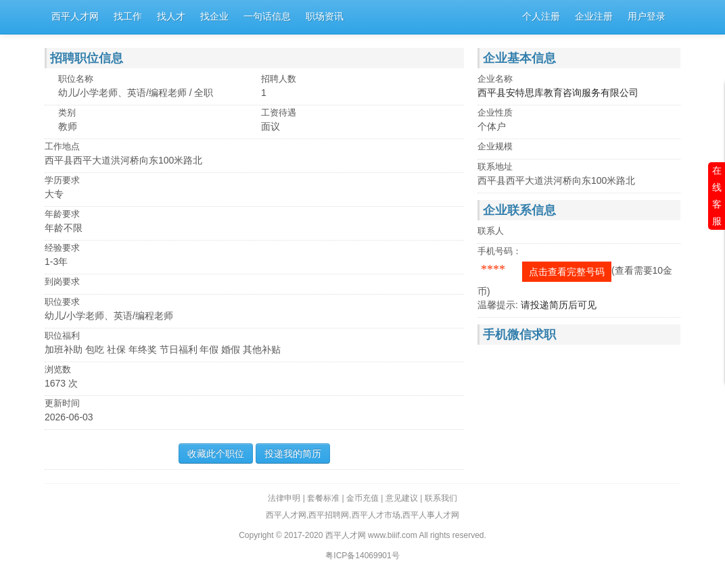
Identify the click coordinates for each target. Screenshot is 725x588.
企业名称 (495, 79)
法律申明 (284, 498)
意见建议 (402, 498)
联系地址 (495, 167)
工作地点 (62, 146)
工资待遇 (279, 113)
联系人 (491, 231)
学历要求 (62, 180)
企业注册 (594, 17)
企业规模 (495, 146)
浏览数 (58, 369)
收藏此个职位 (216, 454)
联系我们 (441, 498)
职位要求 (62, 302)
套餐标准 (323, 498)
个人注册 (541, 17)
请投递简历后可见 (559, 305)
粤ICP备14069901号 (362, 556)
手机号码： (499, 251)
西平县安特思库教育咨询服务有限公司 (558, 93)
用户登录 (647, 17)
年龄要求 (62, 214)
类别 (67, 113)
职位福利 (62, 336)
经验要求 (62, 248)
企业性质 (495, 113)
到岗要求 (62, 281)
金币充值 (362, 498)
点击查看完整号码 (567, 272)
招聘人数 (279, 79)
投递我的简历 (293, 454)
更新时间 (62, 403)
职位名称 (76, 79)
